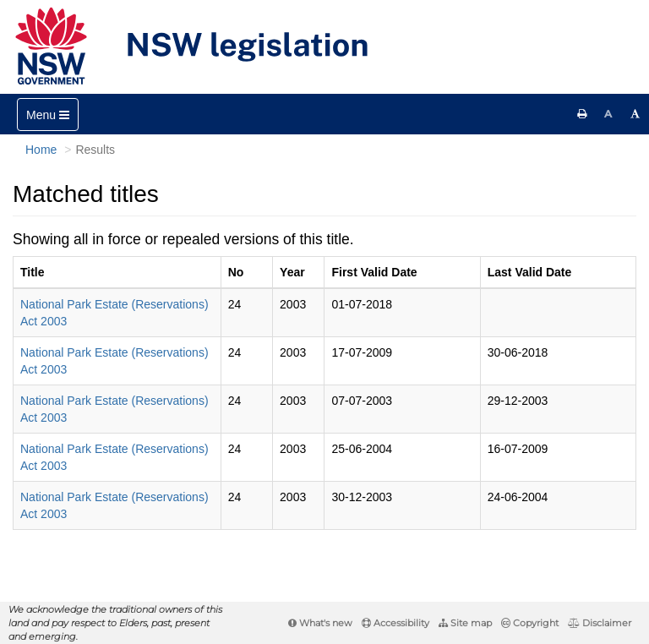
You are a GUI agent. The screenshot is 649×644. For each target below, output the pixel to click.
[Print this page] (582, 114)
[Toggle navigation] (48, 115)
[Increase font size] (635, 114)
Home (41, 150)
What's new (320, 623)
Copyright (530, 623)
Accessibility (395, 623)
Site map (465, 623)
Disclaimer (600, 623)
